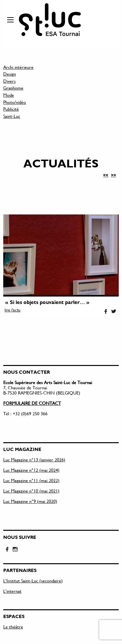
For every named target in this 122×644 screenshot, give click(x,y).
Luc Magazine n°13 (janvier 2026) (34, 460)
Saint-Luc (12, 116)
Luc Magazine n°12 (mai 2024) (31, 470)
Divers (9, 81)
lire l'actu (13, 310)
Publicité (11, 109)
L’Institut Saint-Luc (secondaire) (33, 581)
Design (10, 74)
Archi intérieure (18, 67)
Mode (9, 95)
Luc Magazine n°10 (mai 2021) (31, 491)
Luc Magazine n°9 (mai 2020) (30, 501)
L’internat (12, 591)
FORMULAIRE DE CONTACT (32, 403)
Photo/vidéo (15, 102)
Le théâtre (13, 627)
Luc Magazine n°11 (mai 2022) (31, 480)
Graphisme (13, 88)
